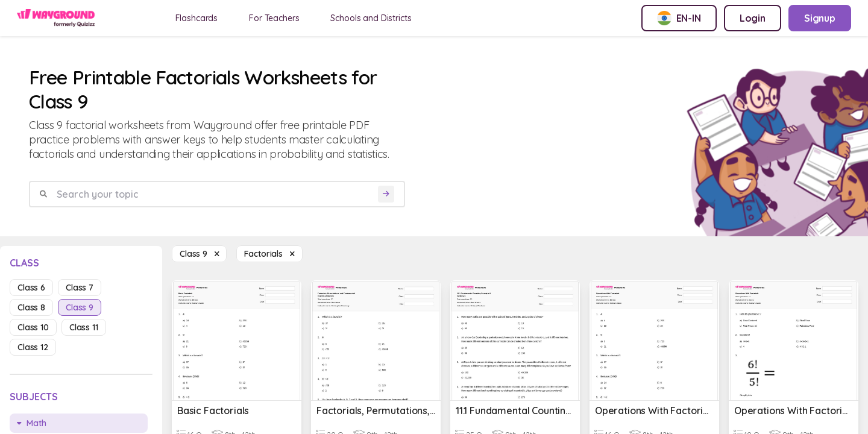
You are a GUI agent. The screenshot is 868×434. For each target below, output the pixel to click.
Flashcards (197, 18)
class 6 (31, 288)
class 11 (84, 327)
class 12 (33, 347)
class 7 (80, 288)
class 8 (31, 307)
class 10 (33, 327)
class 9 (80, 307)
